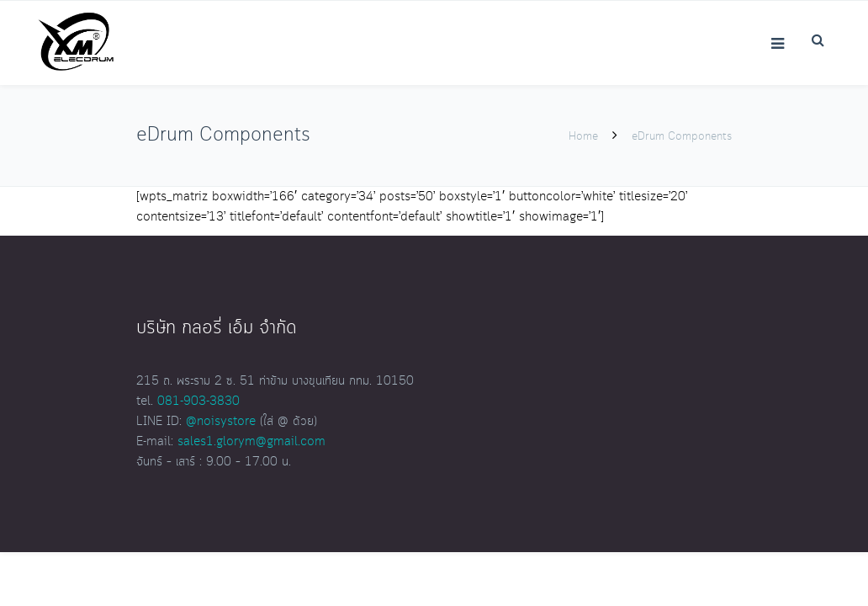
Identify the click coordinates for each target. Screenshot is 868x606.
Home (583, 136)
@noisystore (221, 422)
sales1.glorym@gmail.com (251, 442)
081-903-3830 (198, 401)
